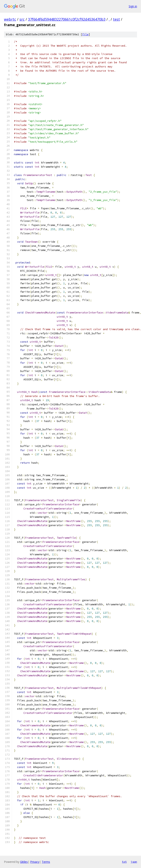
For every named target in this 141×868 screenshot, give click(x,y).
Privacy (35, 862)
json (134, 862)
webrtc (10, 19)
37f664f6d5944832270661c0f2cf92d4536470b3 (67, 19)
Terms (46, 862)
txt (124, 862)
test (116, 19)
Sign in (133, 6)
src (22, 19)
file (85, 34)
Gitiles (24, 862)
